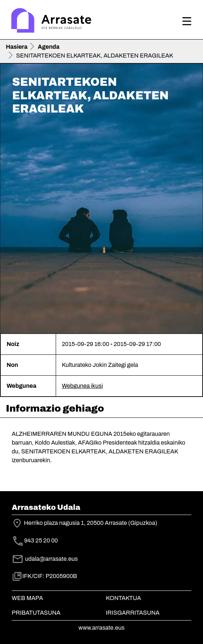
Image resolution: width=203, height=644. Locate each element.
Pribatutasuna (36, 613)
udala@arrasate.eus (45, 559)
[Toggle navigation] (187, 21)
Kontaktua (123, 598)
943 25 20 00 (41, 540)
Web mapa (27, 598)
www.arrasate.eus (101, 628)
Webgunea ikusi (82, 386)
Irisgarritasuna (133, 613)
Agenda (49, 47)
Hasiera (17, 47)
